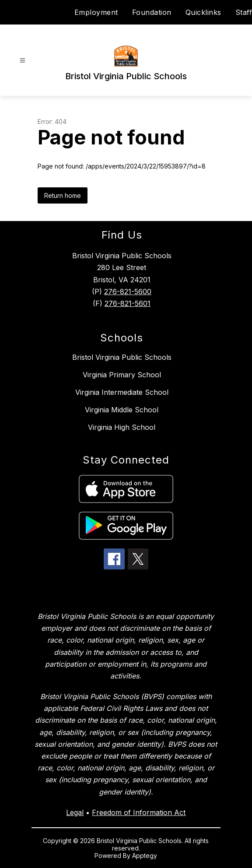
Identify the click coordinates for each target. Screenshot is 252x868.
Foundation (152, 12)
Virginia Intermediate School (122, 392)
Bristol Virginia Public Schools (122, 357)
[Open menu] (23, 61)
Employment (96, 12)
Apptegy (145, 856)
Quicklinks (203, 12)
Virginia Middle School (122, 410)
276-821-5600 (128, 292)
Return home (63, 195)
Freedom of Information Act (139, 812)
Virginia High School (122, 427)
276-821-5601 (128, 303)
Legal (75, 812)
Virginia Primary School (122, 375)
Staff (244, 12)
